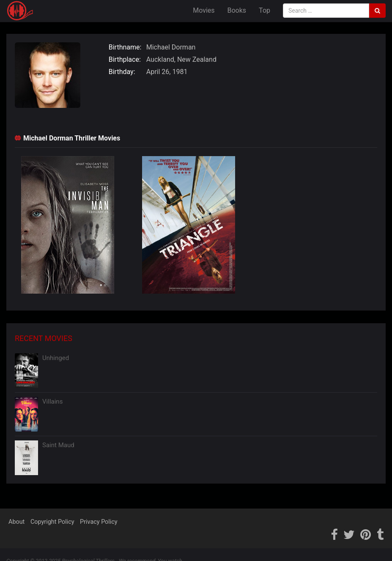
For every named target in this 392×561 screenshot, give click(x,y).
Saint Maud (58, 445)
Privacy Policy (99, 522)
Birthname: (125, 47)
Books (237, 10)
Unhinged (56, 358)
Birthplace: (125, 59)
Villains (52, 401)
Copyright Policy (52, 522)
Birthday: (122, 72)
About (16, 522)
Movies (204, 10)
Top (265, 10)
